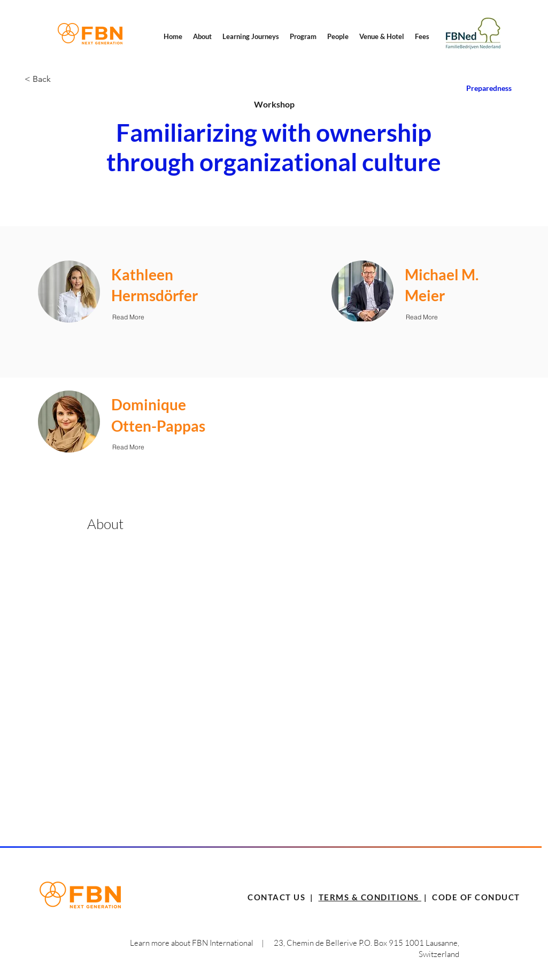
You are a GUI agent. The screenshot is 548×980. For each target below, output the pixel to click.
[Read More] (128, 317)
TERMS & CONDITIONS (370, 897)
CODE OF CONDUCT (475, 897)
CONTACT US (276, 897)
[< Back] (63, 79)
